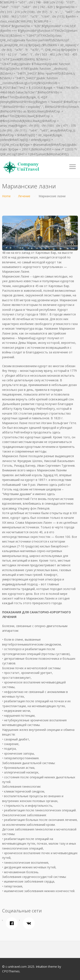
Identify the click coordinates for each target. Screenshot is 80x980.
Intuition (41, 967)
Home (6, 196)
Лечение (24, 196)
